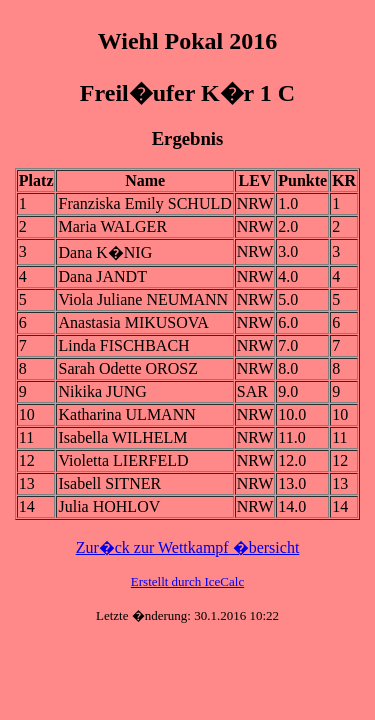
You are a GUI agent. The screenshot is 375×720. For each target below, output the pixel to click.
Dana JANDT (102, 276)
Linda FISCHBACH (123, 345)
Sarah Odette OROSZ (128, 368)
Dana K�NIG (105, 252)
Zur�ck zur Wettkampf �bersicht (188, 547)
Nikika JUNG (102, 391)
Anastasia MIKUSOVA (133, 322)
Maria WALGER (112, 226)
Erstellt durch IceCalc (187, 581)
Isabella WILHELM (122, 437)
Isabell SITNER (109, 483)
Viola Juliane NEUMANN (143, 299)
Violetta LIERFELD (123, 460)
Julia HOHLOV (109, 506)
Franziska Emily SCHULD (144, 203)
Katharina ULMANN (126, 414)
